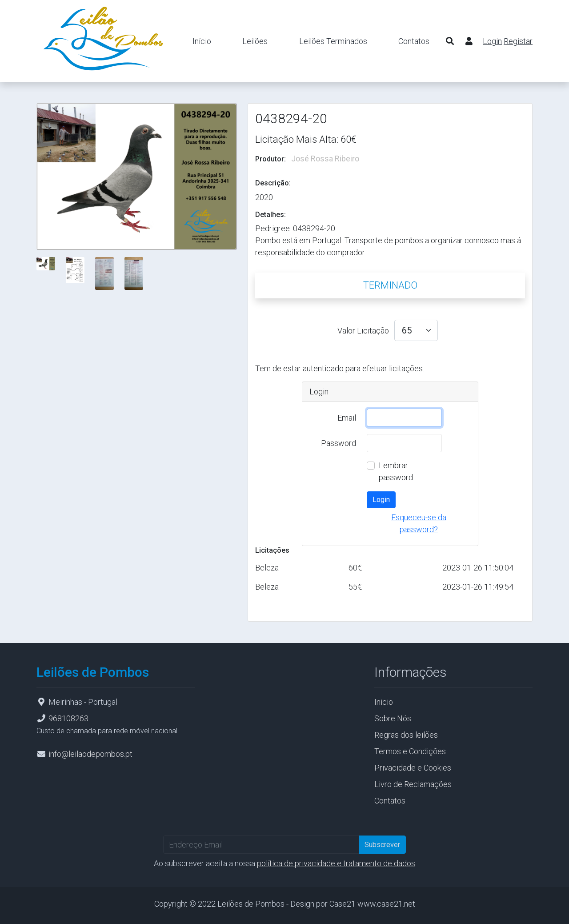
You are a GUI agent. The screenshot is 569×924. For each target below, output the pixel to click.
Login (492, 41)
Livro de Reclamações (413, 784)
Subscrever (382, 845)
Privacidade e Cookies (413, 768)
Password (339, 443)
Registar (518, 41)
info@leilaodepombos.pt (90, 754)
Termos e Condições (410, 751)
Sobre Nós (393, 718)
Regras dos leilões (406, 735)
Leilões (255, 41)
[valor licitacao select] (416, 330)
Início (202, 41)
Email (347, 418)
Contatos (414, 41)
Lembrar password (396, 471)
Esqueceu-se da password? (419, 523)
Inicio (384, 702)
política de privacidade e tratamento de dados (336, 863)
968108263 (68, 718)
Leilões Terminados (333, 41)
